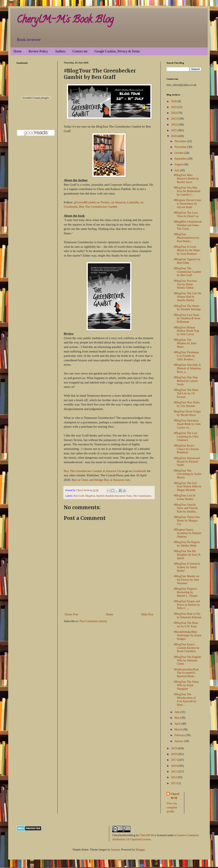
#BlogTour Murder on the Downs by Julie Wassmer (186, 580)
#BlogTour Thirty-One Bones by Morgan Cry (187, 521)
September (181, 159)
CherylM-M (147, 835)
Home (18, 51)
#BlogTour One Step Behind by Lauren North (186, 381)
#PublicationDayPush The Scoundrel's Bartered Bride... (186, 673)
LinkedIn (133, 202)
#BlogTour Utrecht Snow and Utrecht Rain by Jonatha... (186, 508)
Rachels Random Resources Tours (114, 496)
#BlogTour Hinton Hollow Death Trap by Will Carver (186, 331)
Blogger (140, 850)
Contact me (80, 51)
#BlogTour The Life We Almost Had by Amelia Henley (188, 297)
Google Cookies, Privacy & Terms (117, 51)
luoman (115, 850)
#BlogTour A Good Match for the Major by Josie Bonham (187, 250)
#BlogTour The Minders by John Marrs (185, 343)
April (178, 724)
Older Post (147, 614)
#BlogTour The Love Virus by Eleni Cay (186, 214)
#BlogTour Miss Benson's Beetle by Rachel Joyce (186, 179)
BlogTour (90, 496)
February (180, 735)
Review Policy (38, 51)
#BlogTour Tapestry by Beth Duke (187, 261)
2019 (174, 748)
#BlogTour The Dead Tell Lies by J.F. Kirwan (186, 393)
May (177, 718)
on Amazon (118, 202)
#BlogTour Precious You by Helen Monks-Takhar (185, 284)
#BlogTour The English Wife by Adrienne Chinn (187, 660)
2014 (174, 777)
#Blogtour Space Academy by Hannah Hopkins (187, 533)
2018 (174, 754)
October (179, 153)
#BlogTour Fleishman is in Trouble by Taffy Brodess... (186, 356)
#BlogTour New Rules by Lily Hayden (187, 404)
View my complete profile (172, 807)
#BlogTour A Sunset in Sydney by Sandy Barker (187, 567)
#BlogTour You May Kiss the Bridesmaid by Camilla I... (187, 191)
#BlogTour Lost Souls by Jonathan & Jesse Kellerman (187, 318)
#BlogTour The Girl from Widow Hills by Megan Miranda (188, 487)
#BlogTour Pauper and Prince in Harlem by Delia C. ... (187, 605)
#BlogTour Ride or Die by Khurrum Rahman (188, 616)
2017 (174, 760)
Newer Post (71, 614)
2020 (174, 136)
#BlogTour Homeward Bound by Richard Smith (187, 462)
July (177, 170)
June (177, 712)
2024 (174, 113)
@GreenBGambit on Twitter (91, 202)
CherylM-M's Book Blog (65, 20)
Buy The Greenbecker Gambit (98, 207)
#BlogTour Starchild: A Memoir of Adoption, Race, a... (188, 368)
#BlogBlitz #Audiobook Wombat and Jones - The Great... (188, 225)
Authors (60, 51)
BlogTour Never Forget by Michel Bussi (187, 413)
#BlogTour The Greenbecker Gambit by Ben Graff (187, 272)
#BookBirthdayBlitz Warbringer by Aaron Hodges (188, 635)
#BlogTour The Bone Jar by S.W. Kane (186, 625)
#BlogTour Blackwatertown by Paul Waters (187, 238)
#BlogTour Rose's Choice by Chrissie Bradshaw (186, 449)
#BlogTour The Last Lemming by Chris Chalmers (186, 437)
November (181, 147)
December (181, 141)
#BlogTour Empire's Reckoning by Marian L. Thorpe (186, 592)
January (179, 741)
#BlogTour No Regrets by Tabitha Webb (187, 544)
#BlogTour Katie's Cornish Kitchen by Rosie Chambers (187, 648)
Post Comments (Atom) (93, 621)
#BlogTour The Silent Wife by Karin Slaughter (186, 685)
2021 (174, 130)
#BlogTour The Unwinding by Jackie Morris (188, 474)
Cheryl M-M (175, 796)
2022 (174, 125)
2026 (174, 101)
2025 (174, 107)
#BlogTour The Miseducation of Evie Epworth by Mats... (185, 699)
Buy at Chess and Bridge (87, 480)
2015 (174, 772)
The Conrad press (142, 496)
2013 (174, 783)
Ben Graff (79, 496)
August (179, 164)
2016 (174, 766)
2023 (174, 119)
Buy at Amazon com (117, 480)
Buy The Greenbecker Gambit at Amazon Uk (92, 471)
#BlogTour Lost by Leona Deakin (185, 497)
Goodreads (139, 471)
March (179, 729)
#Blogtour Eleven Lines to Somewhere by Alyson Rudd (188, 204)
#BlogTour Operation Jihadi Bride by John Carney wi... (187, 424)
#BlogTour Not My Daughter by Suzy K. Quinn (187, 555)
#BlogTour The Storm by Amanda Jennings (187, 308)
